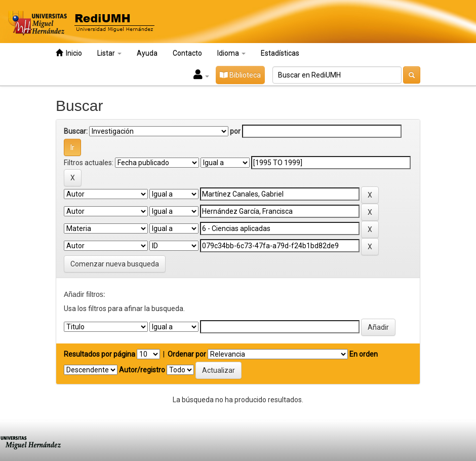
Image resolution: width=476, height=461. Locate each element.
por (235, 131)
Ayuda (147, 53)
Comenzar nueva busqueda (115, 264)
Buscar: (76, 131)
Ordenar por (187, 354)
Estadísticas (280, 53)
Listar (109, 53)
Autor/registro (142, 370)
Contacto (187, 53)
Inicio (69, 53)
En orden (364, 354)
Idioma (231, 53)
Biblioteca (240, 75)
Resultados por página (100, 354)
